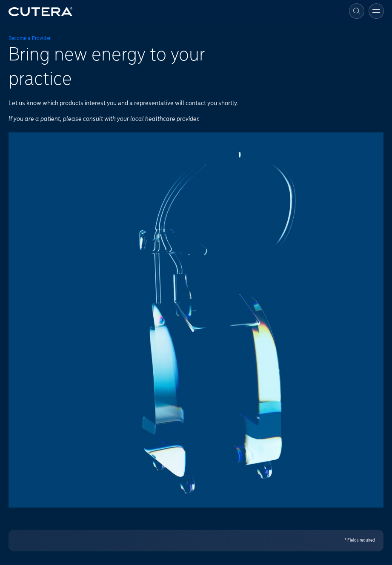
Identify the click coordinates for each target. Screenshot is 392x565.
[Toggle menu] (376, 11)
